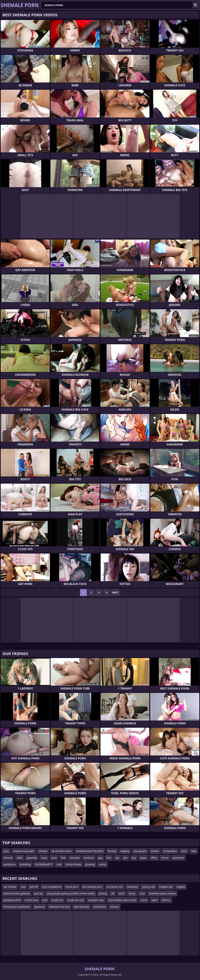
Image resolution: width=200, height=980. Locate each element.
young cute (148, 887)
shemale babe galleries (17, 893)
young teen (140, 851)
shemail (8, 858)
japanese (32, 858)
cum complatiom (52, 887)
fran (109, 858)
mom (184, 851)
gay (100, 858)
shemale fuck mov (59, 907)
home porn (72, 887)
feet (63, 858)
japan (143, 858)
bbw (194, 851)
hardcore (89, 858)
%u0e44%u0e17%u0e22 (90, 851)
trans (44, 858)
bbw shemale (81, 907)
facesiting (25, 864)
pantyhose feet (12, 900)
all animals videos (62, 851)
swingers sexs (96, 900)
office (154, 858)
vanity (102, 864)
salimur (166, 900)
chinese (43, 851)
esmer (165, 858)
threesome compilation (17, 907)
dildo (19, 858)
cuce (142, 893)
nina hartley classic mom (122, 900)
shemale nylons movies (162, 893)
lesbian (155, 851)
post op (39, 893)
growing (90, 864)
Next (115, 592)
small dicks (100, 907)
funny (132, 893)
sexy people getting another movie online (71, 893)
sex (117, 858)
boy (134, 858)
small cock (57, 900)
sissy (6, 851)
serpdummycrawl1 (24, 851)
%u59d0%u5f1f (44, 864)
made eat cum (76, 900)
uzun (54, 858)
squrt (154, 900)
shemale (75, 858)
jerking (103, 893)
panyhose (178, 858)
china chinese (73, 864)
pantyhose (10, 864)
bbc (126, 858)
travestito (132, 887)
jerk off (34, 887)
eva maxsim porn (92, 887)
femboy (112, 851)
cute (59, 864)
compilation (170, 851)
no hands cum (115, 887)
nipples (181, 887)
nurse (144, 900)
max (23, 887)
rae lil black (10, 887)
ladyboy (125, 851)
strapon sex (166, 887)
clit (113, 893)
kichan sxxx (31, 900)
